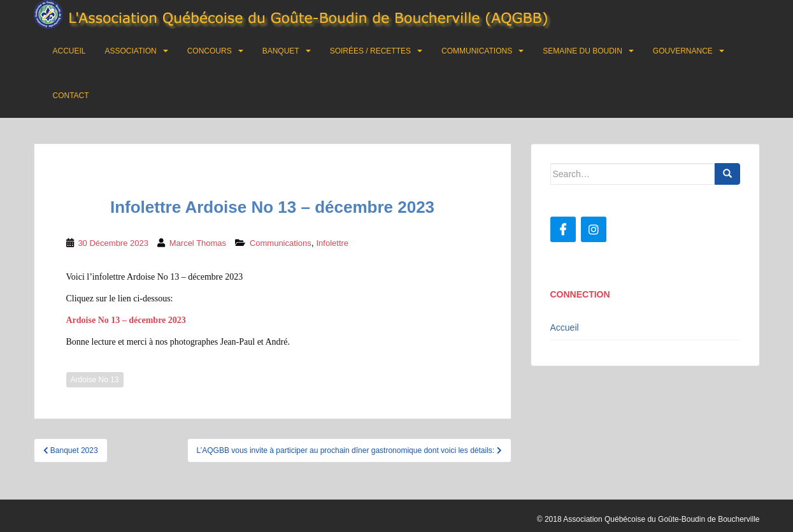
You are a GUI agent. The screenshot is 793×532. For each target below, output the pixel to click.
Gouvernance (683, 51)
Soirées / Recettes (370, 51)
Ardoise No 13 (95, 380)
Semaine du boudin (582, 51)
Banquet (281, 51)
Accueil (69, 51)
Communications (477, 51)
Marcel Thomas (198, 243)
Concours (210, 51)
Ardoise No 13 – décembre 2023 (126, 320)
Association (131, 51)
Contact (71, 96)
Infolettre (332, 243)
